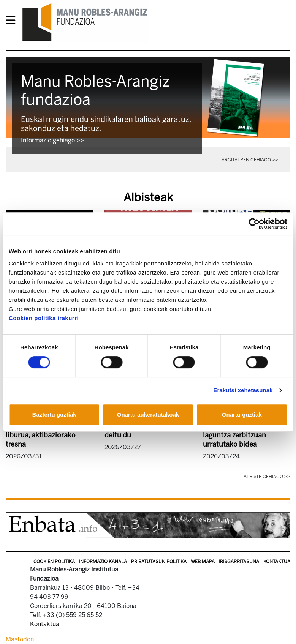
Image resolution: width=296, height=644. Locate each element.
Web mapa (203, 562)
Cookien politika (54, 562)
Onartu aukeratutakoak (148, 414)
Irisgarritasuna (239, 562)
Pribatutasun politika (159, 562)
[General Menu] (13, 22)
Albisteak (148, 197)
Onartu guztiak (242, 414)
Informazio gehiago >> (52, 140)
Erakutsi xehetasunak (243, 390)
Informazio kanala (103, 562)
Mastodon (20, 639)
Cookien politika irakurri (44, 318)
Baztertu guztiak (54, 414)
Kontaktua (277, 562)
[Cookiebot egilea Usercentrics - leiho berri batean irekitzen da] (254, 224)
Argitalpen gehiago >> (250, 160)
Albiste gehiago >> (267, 477)
